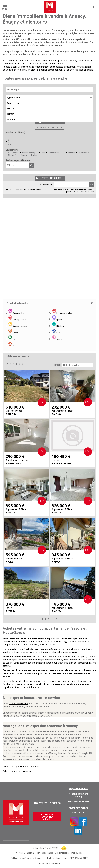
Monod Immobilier (18, 704)
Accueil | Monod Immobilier (28, 853)
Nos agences (47, 853)
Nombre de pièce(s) (15, 132)
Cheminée (13, 155)
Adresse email (46, 185)
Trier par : (57, 365)
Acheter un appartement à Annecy (21, 767)
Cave (43, 153)
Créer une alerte (51, 178)
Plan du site (77, 853)
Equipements (12, 150)
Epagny (9, 663)
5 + (9, 145)
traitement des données (85, 191)
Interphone (84, 153)
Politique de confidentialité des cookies (28, 858)
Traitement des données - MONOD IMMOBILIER (67, 858)
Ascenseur (13, 153)
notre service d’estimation (61, 684)
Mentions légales (62, 853)
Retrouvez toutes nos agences (47, 817)
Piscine (24, 155)
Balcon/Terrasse (56, 153)
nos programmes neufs (29, 684)
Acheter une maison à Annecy (18, 771)
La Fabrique (55, 863)
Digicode (71, 153)
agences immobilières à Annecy (77, 660)
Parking (35, 155)
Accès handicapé (29, 153)
